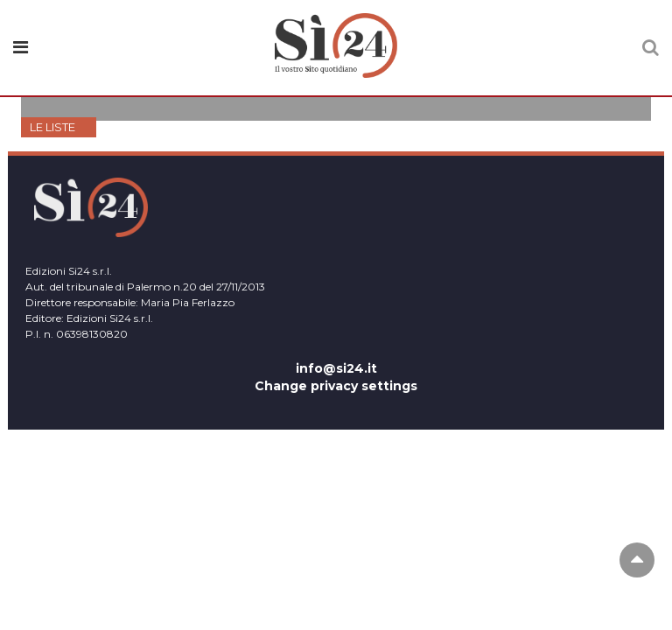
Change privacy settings (336, 386)
